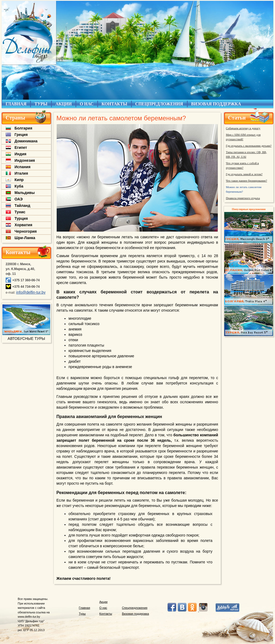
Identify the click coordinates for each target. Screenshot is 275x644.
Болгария (23, 128)
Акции (104, 602)
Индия (20, 154)
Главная (85, 608)
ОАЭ (19, 199)
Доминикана (26, 141)
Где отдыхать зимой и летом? (244, 174)
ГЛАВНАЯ (16, 104)
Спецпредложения (135, 608)
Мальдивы (25, 193)
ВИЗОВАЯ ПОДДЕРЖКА (216, 104)
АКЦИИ (64, 104)
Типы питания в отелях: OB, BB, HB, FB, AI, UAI (246, 154)
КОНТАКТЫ (114, 104)
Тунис (20, 212)
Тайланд (22, 206)
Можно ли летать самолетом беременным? (244, 189)
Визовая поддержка (135, 614)
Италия (21, 173)
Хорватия (23, 225)
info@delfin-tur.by (31, 292)
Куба (19, 186)
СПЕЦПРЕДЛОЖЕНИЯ (159, 104)
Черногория (26, 231)
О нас (103, 608)
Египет (21, 147)
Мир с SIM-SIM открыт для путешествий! (243, 137)
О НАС (87, 104)
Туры (82, 614)
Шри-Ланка (25, 238)
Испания (22, 167)
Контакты (18, 252)
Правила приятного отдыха (243, 198)
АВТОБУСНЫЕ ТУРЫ (26, 339)
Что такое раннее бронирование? (246, 181)
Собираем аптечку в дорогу (243, 128)
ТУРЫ (41, 104)
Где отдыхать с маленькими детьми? (249, 146)
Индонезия (25, 160)
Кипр (19, 180)
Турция (21, 218)
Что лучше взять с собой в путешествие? (242, 165)
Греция (21, 135)
